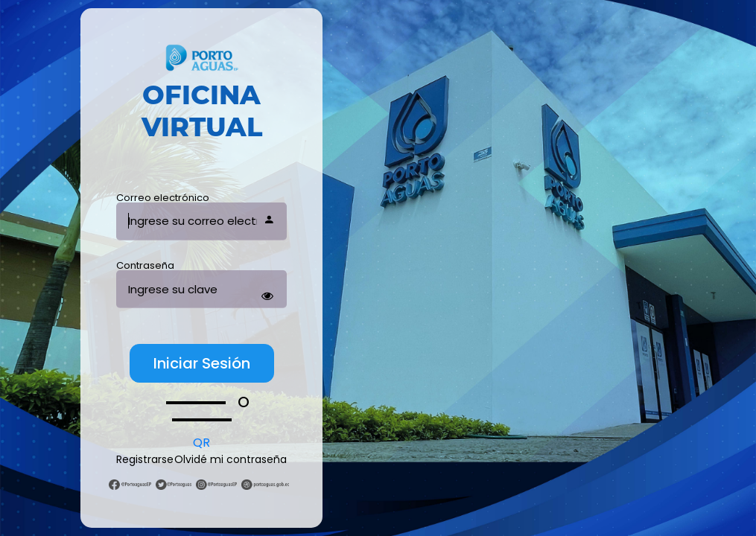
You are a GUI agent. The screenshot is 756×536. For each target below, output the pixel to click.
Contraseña (145, 265)
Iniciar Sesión (202, 363)
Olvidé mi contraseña (231, 459)
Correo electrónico (163, 198)
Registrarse (145, 459)
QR (201, 443)
